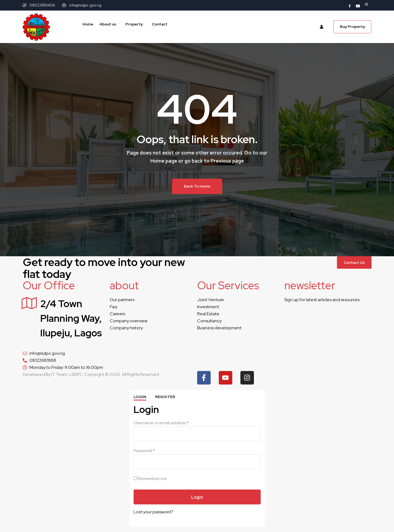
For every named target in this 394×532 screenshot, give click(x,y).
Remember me (150, 479)
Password (144, 451)
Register (165, 397)
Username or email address (161, 423)
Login (140, 397)
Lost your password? (153, 512)
